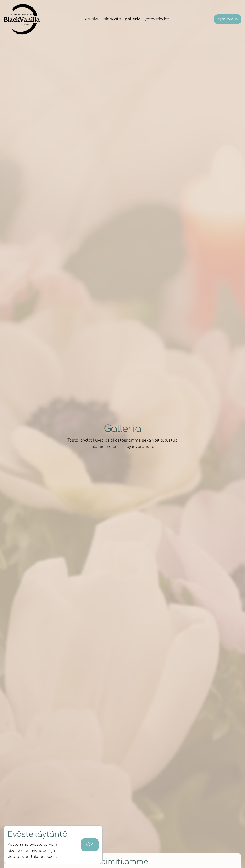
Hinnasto (112, 19)
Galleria (133, 19)
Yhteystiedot (157, 19)
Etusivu (92, 19)
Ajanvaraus (228, 19)
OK (90, 845)
